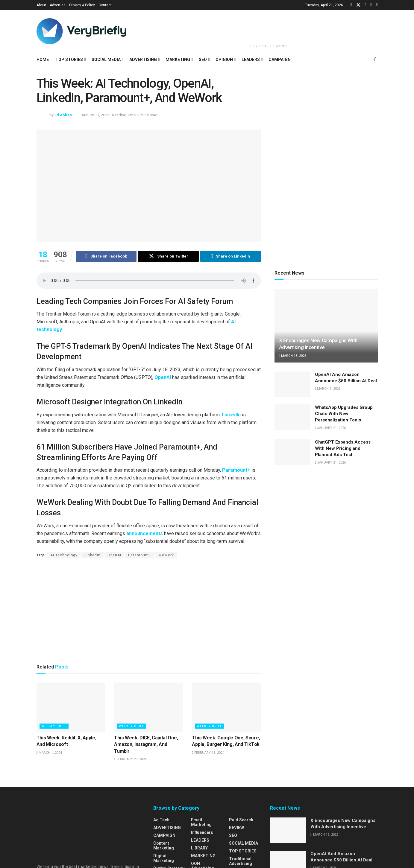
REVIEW (236, 828)
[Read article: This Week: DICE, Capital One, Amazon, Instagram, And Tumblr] (148, 707)
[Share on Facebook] (106, 256)
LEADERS (251, 60)
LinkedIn (231, 415)
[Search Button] (376, 60)
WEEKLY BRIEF (54, 726)
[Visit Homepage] (81, 31)
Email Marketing (201, 822)
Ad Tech (161, 820)
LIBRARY (199, 848)
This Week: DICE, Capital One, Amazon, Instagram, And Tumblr (146, 744)
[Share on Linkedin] (231, 256)
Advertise (58, 5)
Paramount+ (236, 470)
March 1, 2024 (49, 753)
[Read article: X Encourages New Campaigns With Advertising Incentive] (326, 326)
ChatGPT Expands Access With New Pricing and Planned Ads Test (343, 448)
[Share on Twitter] (168, 256)
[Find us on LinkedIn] (365, 5)
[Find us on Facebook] (351, 5)
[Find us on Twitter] (358, 5)
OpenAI (163, 377)
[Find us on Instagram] (371, 5)
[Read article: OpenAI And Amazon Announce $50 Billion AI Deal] (292, 384)
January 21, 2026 (330, 428)
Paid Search (241, 820)
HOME (43, 60)
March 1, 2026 (328, 389)
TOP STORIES (69, 60)
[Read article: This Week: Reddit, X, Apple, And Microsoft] (71, 707)
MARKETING (178, 60)
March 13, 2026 (293, 356)
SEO (203, 60)
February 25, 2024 (130, 760)
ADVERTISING (143, 60)
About (41, 5)
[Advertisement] (269, 26)
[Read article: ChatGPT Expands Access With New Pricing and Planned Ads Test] (292, 452)
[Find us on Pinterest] (377, 5)
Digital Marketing (164, 858)
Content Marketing (164, 846)
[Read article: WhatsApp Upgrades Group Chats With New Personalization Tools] (292, 417)
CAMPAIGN (280, 60)
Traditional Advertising (241, 861)
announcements (145, 533)
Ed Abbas (63, 115)
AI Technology (64, 555)
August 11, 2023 (95, 115)
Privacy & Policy (82, 5)
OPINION (224, 60)
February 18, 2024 (208, 753)
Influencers (202, 832)
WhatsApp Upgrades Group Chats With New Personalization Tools (344, 414)
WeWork (166, 555)
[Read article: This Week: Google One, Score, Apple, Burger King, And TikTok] (226, 707)
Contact (105, 5)
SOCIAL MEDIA (106, 60)
